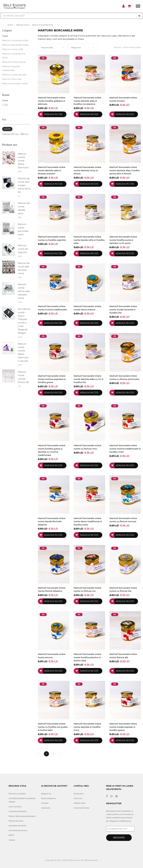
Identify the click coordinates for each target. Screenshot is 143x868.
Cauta (7, 129)
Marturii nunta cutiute (14, 62)
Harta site (46, 808)
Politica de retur (16, 821)
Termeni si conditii (17, 794)
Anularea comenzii (17, 826)
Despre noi (46, 794)
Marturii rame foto (12, 79)
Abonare (119, 838)
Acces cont (79, 794)
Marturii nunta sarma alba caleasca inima (24, 291)
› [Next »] (60, 754)
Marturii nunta (22, 25)
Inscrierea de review (18, 830)
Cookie (12, 840)
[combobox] (52, 47)
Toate (5, 36)
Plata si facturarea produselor (22, 816)
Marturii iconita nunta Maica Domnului (23, 161)
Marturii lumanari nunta (15, 83)
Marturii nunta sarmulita (15, 40)
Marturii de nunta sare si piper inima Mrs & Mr (24, 185)
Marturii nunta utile (12, 49)
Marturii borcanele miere (41, 25)
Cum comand (15, 807)
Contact (45, 803)
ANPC (11, 835)
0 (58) (5, 105)
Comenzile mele (81, 808)
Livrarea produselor (18, 811)
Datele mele (79, 803)
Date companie (48, 798)
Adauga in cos (53, 114)
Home (11, 25)
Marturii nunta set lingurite (23, 249)
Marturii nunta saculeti (14, 75)
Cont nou (78, 798)
